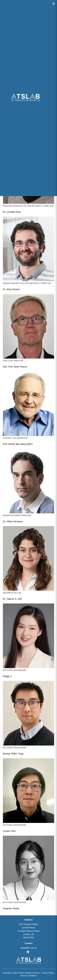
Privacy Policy (48, 973)
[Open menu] (54, 4)
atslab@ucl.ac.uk (28, 948)
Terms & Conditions (29, 976)
